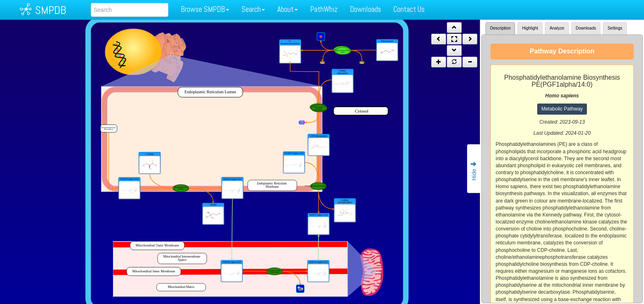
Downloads (366, 9)
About (287, 9)
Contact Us (409, 9)
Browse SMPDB (205, 9)
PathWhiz (324, 9)
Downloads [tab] (586, 28)
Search (253, 9)
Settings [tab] (615, 28)
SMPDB (51, 10)
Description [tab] (500, 28)
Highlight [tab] (530, 28)
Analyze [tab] (557, 28)
